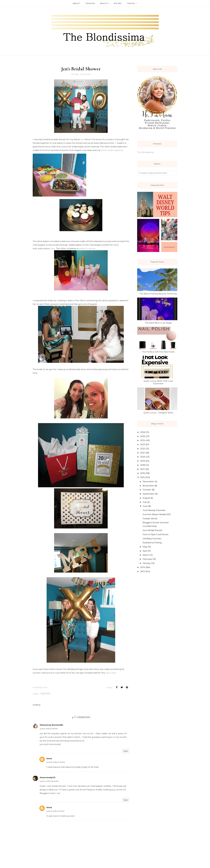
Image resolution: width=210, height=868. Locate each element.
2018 (143, 465)
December (148, 481)
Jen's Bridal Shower (153, 530)
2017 (142, 469)
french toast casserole (112, 150)
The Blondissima (145, 152)
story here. (111, 674)
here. (53, 249)
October (147, 490)
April (145, 551)
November (148, 486)
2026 (143, 432)
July (145, 502)
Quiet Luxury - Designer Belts (158, 413)
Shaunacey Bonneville (51, 726)
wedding (45, 695)
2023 (143, 444)
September (149, 494)
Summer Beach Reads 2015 (157, 514)
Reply (126, 752)
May (145, 547)
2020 (143, 457)
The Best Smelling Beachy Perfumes (158, 294)
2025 (143, 436)
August (146, 498)
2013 (142, 571)
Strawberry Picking (152, 543)
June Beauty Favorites (154, 510)
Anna (49, 759)
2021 (142, 453)
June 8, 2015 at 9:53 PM (49, 730)
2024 (143, 440)
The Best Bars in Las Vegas (158, 323)
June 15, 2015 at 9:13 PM (55, 812)
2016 (142, 473)
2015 (142, 477)
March (146, 555)
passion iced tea (87, 249)
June (145, 506)
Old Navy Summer (152, 539)
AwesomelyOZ (48, 778)
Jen (82, 139)
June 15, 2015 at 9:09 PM (56, 763)
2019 (143, 461)
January (147, 563)
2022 (143, 449)
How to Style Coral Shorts (155, 534)
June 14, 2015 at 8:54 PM (49, 782)
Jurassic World (150, 518)
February (147, 559)
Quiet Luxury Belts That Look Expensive (158, 382)
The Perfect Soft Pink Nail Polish (158, 352)
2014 (143, 567)
